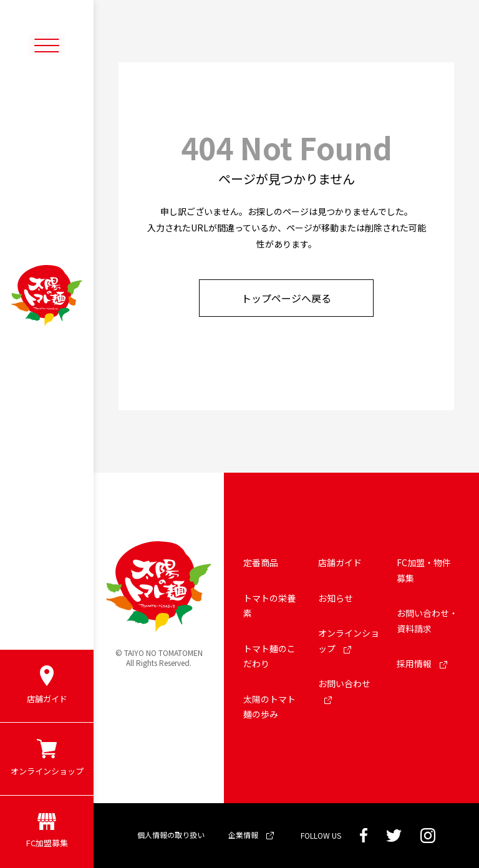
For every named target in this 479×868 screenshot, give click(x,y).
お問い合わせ (344, 691)
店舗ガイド (340, 562)
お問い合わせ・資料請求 (427, 621)
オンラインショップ (349, 641)
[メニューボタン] (47, 45)
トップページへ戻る (286, 298)
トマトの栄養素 (269, 606)
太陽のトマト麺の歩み (269, 707)
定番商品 (261, 562)
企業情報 (251, 835)
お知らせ (336, 598)
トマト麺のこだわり (269, 656)
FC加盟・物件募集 (424, 570)
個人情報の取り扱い (171, 835)
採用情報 (422, 663)
